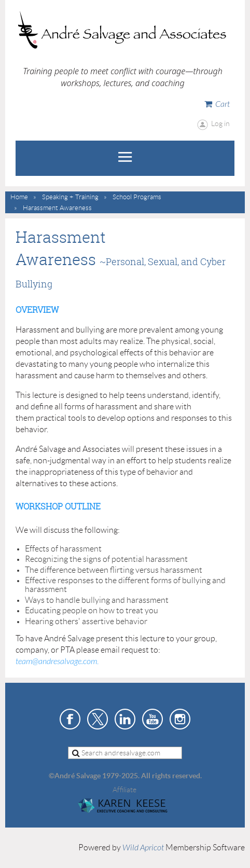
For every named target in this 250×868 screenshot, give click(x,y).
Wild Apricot (143, 848)
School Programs (137, 197)
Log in (220, 123)
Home (19, 197)
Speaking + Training (70, 197)
